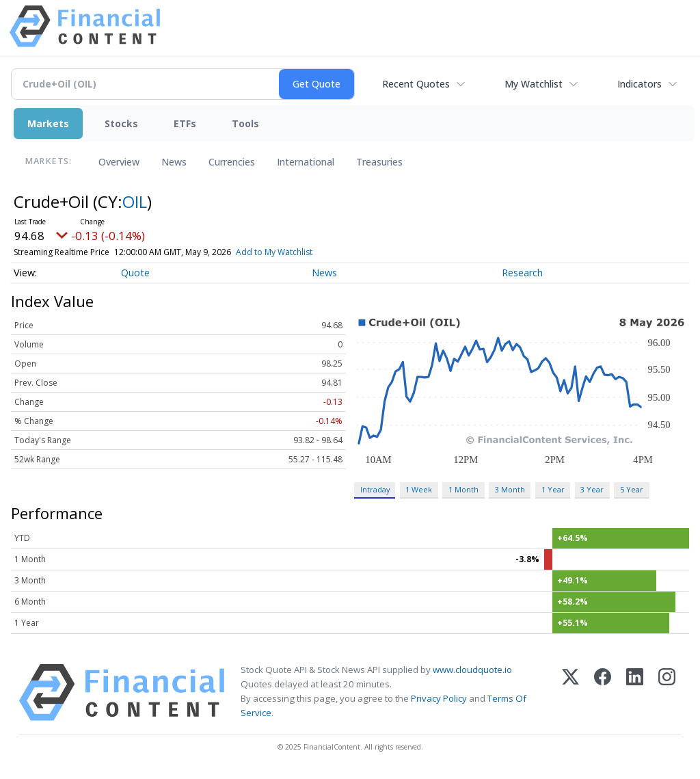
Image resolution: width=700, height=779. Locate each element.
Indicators (640, 84)
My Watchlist (534, 84)
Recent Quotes (416, 84)
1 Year (553, 489)
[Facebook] (603, 692)
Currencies (232, 162)
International (306, 162)
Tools (245, 123)
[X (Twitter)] (570, 692)
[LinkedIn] (635, 692)
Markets (48, 123)
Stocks (121, 123)
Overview (119, 162)
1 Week (419, 489)
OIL (135, 201)
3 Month (510, 489)
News (174, 162)
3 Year (592, 489)
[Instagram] (667, 692)
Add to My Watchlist (293, 252)
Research (522, 273)
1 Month (463, 489)
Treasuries (379, 162)
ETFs (185, 123)
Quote (135, 273)
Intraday (375, 489)
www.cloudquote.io (472, 670)
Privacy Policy (439, 698)
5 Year (632, 489)
